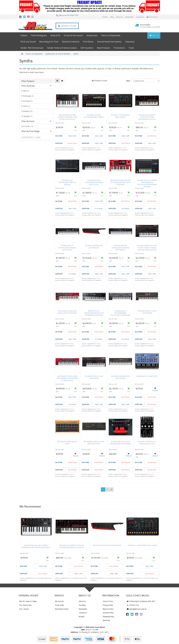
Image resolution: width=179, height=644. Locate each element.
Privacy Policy (108, 605)
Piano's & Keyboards (111, 35)
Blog (112, 17)
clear (38, 137)
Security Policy (108, 613)
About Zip (106, 620)
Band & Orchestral (71, 42)
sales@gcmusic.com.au (137, 609)
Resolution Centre (62, 609)
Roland (28, 111)
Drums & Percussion (73, 35)
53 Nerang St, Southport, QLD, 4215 (141, 601)
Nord (27, 106)
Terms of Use (108, 601)
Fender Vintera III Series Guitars (62, 48)
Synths (76, 54)
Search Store (67, 26)
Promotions (119, 48)
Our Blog (82, 605)
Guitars (24, 35)
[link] (127, 614)
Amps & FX (55, 35)
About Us (119, 17)
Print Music (88, 42)
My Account (59, 601)
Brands (105, 17)
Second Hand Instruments (109, 42)
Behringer (28, 96)
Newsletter (129, 17)
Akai (26, 91)
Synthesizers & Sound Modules (58, 54)
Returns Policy (108, 609)
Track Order (60, 605)
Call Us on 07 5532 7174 (67, 15)
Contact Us (140, 17)
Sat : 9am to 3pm (25, 605)
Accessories (92, 35)
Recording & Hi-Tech (49, 42)
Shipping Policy (108, 617)
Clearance (130, 42)
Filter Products (28, 81)
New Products (103, 48)
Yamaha (28, 116)
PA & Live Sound (28, 42)
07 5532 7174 (133, 605)
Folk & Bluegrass (39, 35)
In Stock (28, 126)
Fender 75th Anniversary (32, 48)
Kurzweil (28, 101)
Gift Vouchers (87, 48)
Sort (128, 81)
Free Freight (150, 26)
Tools (131, 48)
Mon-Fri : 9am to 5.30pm (28, 601)
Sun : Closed (24, 609)
